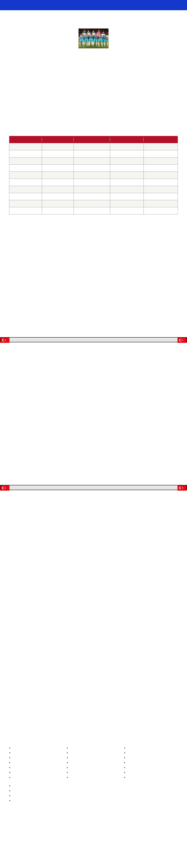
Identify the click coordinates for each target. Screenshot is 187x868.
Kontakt (128, 788)
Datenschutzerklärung (137, 799)
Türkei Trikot (74, 799)
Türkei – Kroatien (92, 197)
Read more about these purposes (59, 481)
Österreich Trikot (76, 788)
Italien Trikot (74, 810)
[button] (143, 369)
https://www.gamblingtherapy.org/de (154, 829)
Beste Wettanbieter (21, 799)
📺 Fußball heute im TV (76, 5)
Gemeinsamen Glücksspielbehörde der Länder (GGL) (95, 840)
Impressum (131, 793)
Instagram (80, 823)
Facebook (98, 823)
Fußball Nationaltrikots (80, 777)
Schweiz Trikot (75, 793)
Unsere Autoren (133, 777)
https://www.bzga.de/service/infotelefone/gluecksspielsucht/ (63, 832)
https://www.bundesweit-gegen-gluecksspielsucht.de (128, 832)
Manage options (67, 490)
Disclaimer (130, 810)
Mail (107, 823)
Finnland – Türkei (92, 211)
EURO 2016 (87, 525)
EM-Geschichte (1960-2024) (26, 782)
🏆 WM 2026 (101, 5)
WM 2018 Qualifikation (39, 745)
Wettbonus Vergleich (21, 804)
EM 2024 (14, 788)
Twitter (89, 823)
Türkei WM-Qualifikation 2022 (94, 91)
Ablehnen (93, 500)
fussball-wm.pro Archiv (138, 782)
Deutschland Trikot (78, 782)
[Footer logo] (93, 856)
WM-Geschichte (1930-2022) (27, 777)
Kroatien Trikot (75, 804)
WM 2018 (64, 112)
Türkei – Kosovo (92, 168)
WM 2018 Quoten (165, 323)
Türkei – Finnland (92, 175)
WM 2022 (15, 793)
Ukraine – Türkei (92, 189)
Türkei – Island (92, 204)
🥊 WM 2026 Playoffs (124, 5)
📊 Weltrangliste (150, 5)
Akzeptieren (119, 490)
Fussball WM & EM (27, 5)
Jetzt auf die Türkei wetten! (93, 340)
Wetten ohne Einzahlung (23, 810)
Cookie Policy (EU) (135, 804)
